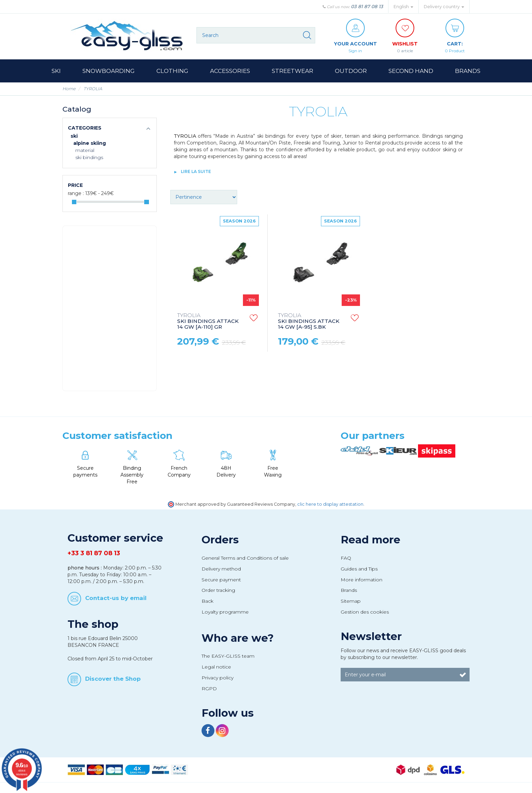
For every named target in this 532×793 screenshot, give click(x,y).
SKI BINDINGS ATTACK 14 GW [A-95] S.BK (309, 321)
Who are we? (238, 638)
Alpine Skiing (90, 143)
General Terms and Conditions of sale (245, 558)
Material (85, 150)
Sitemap (351, 601)
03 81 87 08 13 (367, 6)
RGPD (209, 689)
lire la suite (196, 171)
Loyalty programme (225, 612)
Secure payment (221, 580)
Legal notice (216, 667)
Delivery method (221, 569)
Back (207, 601)
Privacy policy (217, 678)
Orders (220, 540)
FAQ (346, 558)
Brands (349, 590)
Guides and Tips (359, 569)
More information (362, 580)
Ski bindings (89, 157)
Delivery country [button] (444, 7)
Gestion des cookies (365, 612)
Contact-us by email (116, 598)
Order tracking (218, 590)
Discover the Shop (113, 678)
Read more (370, 540)
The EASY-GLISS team (228, 656)
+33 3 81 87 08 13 (94, 553)
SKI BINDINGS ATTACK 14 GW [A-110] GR (208, 321)
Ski (74, 136)
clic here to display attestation (330, 504)
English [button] (403, 7)
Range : (76, 193)
